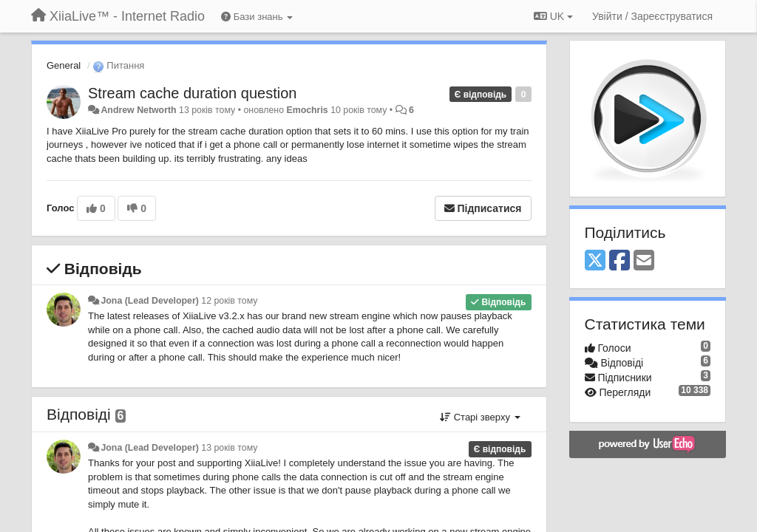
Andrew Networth (138, 110)
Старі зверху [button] (480, 417)
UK (553, 16)
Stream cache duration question (192, 93)
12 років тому (229, 301)
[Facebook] (619, 261)
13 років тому (229, 448)
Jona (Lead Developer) (149, 301)
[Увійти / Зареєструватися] (652, 16)
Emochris (307, 110)
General (64, 65)
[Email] (644, 261)
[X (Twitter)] (595, 261)
